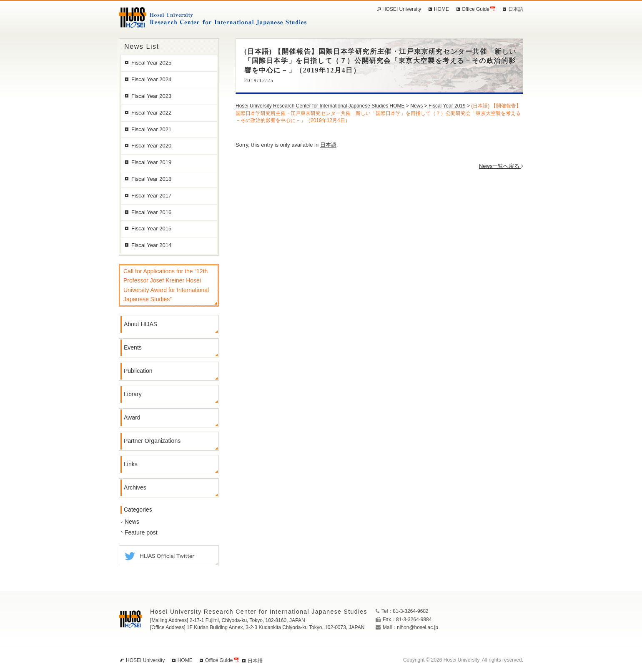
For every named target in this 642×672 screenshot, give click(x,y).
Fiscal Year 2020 (151, 146)
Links (131, 464)
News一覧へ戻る (501, 166)
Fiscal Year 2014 (151, 245)
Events (133, 347)
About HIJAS (140, 324)
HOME (441, 9)
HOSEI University (402, 9)
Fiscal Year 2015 (151, 229)
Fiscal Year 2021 (151, 129)
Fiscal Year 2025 (151, 63)
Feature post (141, 532)
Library (133, 394)
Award (132, 417)
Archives (135, 487)
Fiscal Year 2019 (151, 162)
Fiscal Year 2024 (151, 79)
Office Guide (476, 9)
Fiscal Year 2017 (151, 196)
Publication (138, 371)
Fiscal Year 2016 (151, 212)
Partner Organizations (152, 441)
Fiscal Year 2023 (151, 96)
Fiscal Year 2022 (151, 113)
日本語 (328, 145)
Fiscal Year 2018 (151, 179)
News (132, 522)
